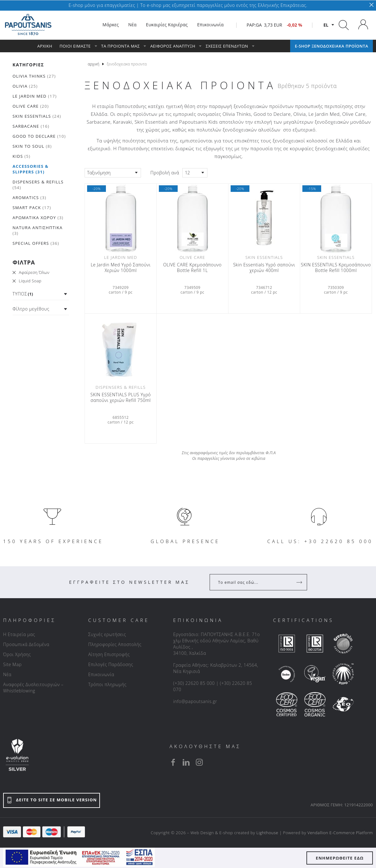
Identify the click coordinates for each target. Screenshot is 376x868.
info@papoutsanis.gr (195, 701)
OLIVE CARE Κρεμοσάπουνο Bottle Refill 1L (193, 268)
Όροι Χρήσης (17, 654)
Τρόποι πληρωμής (107, 684)
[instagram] (199, 762)
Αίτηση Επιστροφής (109, 654)
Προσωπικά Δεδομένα (26, 644)
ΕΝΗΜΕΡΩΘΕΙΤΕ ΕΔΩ (340, 858)
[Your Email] (254, 582)
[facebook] (173, 762)
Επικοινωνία (101, 674)
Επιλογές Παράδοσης (111, 664)
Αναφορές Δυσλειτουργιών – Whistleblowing (33, 688)
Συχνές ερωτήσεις (107, 634)
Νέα (7, 674)
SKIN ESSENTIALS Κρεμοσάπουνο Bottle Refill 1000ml (336, 268)
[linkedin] (186, 762)
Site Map (12, 664)
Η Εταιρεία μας (19, 634)
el (326, 25)
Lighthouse (267, 833)
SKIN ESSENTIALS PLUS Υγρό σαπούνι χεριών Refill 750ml (121, 398)
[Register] (300, 582)
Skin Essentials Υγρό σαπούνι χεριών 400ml (264, 268)
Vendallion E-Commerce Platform (340, 833)
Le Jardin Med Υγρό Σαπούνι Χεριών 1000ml (120, 268)
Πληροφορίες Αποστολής (115, 644)
